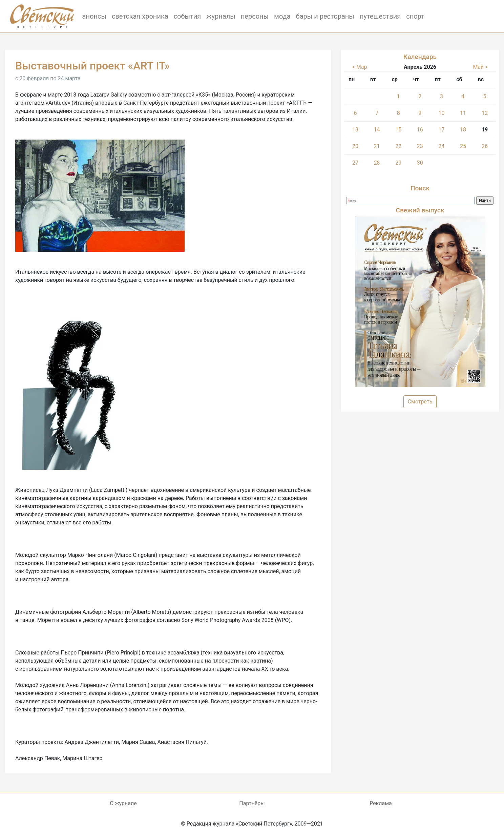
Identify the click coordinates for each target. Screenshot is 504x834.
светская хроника (140, 16)
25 (463, 146)
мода (282, 16)
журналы (221, 16)
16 (420, 130)
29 (398, 163)
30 (420, 163)
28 (377, 163)
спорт (415, 16)
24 (441, 146)
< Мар (360, 67)
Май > (480, 67)
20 (355, 146)
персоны (255, 16)
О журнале (123, 803)
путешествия (380, 16)
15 (398, 130)
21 (377, 146)
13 (355, 130)
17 (441, 130)
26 (485, 146)
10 (441, 113)
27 (355, 163)
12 (485, 113)
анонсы (94, 16)
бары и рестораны (325, 16)
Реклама (381, 803)
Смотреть (420, 402)
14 (377, 130)
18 (463, 130)
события (187, 16)
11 (463, 113)
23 (420, 146)
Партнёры (252, 803)
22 (398, 146)
